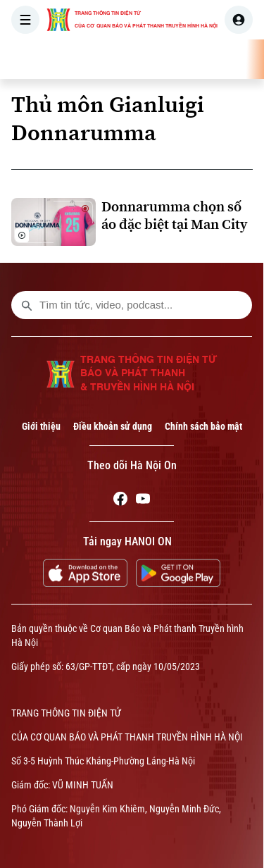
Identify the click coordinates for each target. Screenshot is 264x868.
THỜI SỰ (146, 59)
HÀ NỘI (201, 59)
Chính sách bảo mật (203, 426)
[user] (239, 20)
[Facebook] (120, 501)
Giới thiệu (41, 426)
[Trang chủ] (101, 59)
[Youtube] (143, 501)
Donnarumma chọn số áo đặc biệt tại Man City (174, 216)
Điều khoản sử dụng (113, 426)
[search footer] (27, 305)
